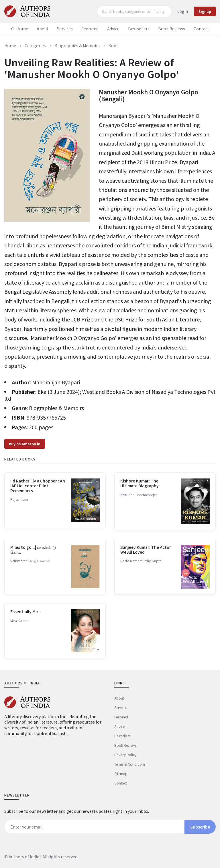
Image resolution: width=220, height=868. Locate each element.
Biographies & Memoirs (77, 45)
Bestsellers (139, 29)
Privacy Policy (125, 755)
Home (19, 29)
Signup (205, 11)
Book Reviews (172, 29)
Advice (113, 29)
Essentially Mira (25, 625)
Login (183, 11)
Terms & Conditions (130, 764)
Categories (35, 45)
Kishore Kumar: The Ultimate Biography (140, 497)
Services (65, 29)
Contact (201, 29)
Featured (90, 29)
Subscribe (200, 827)
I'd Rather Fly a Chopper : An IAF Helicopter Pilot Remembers (38, 499)
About (43, 29)
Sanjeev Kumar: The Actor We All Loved (146, 563)
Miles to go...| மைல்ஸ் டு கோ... (33, 563)
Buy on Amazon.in (25, 457)
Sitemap (121, 773)
